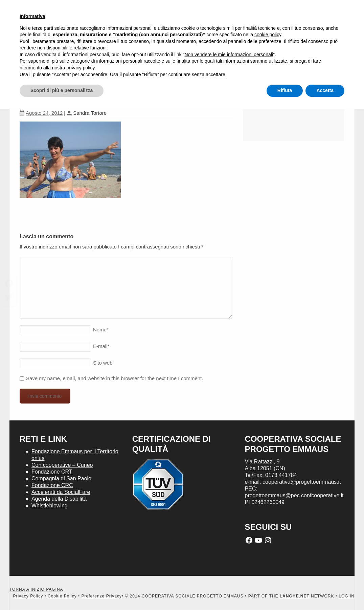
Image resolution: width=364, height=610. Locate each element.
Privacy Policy (28, 596)
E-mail (101, 346)
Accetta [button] (325, 90)
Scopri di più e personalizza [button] (62, 90)
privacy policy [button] (81, 68)
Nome (101, 330)
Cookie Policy (62, 596)
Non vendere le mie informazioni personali (229, 55)
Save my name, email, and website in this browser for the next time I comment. (115, 378)
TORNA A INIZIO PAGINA (36, 589)
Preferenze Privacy (102, 596)
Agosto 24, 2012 (41, 113)
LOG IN (347, 596)
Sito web (103, 363)
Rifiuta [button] (285, 90)
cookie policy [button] (268, 35)
